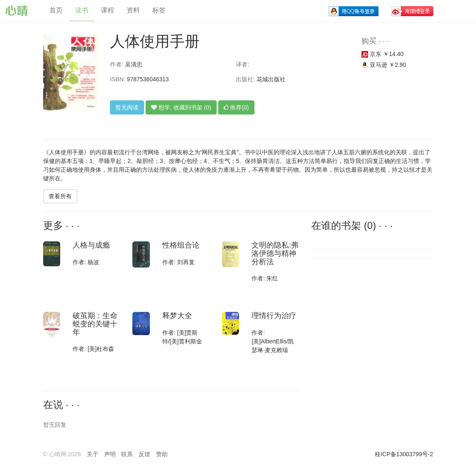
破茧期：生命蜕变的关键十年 (95, 324)
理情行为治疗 (274, 316)
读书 (82, 10)
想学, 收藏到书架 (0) (181, 107)
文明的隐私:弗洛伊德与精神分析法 (275, 253)
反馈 (144, 454)
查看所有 (60, 196)
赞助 (162, 454)
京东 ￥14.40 (382, 54)
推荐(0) (236, 107)
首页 (56, 10)
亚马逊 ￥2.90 (384, 65)
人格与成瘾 (91, 245)
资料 (133, 10)
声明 (110, 454)
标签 (159, 10)
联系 (127, 454)
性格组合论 (181, 245)
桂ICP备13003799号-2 (404, 454)
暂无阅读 (127, 107)
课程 (107, 10)
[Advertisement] (367, 319)
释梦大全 (177, 316)
